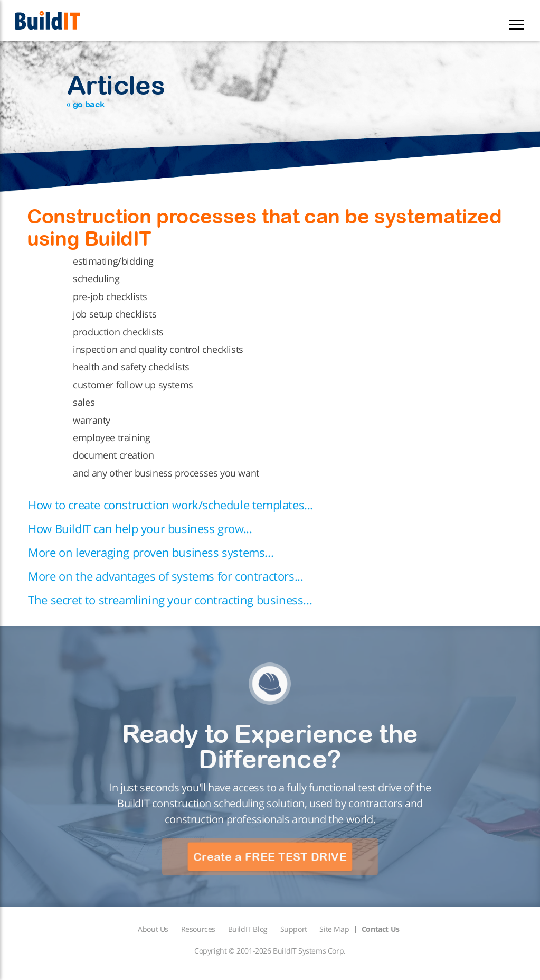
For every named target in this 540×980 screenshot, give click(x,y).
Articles (116, 89)
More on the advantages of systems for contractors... (165, 576)
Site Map (334, 929)
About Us (153, 929)
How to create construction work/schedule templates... (170, 505)
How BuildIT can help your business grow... (140, 528)
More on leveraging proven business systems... (151, 552)
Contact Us (381, 929)
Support (294, 929)
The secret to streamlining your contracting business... (170, 600)
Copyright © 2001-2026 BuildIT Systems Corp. (270, 951)
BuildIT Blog (248, 929)
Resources (198, 929)
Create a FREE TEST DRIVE (270, 857)
